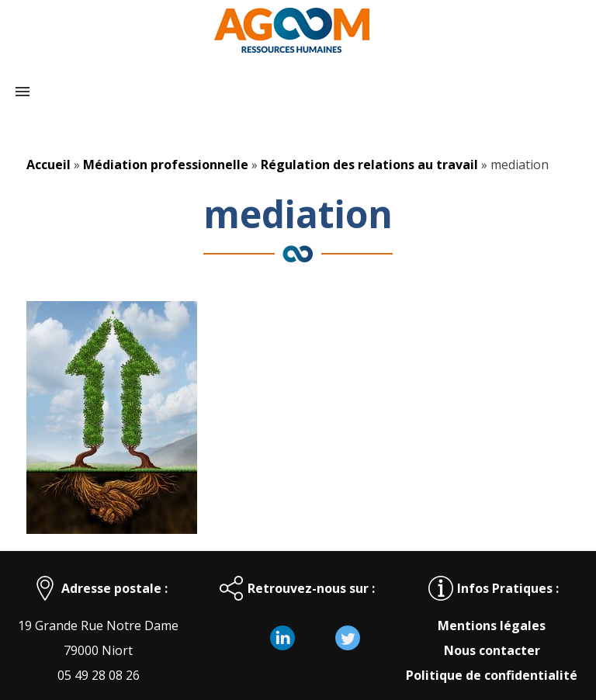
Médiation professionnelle (166, 165)
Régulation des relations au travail (369, 165)
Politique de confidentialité (492, 675)
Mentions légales (492, 625)
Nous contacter (492, 650)
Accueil (49, 165)
